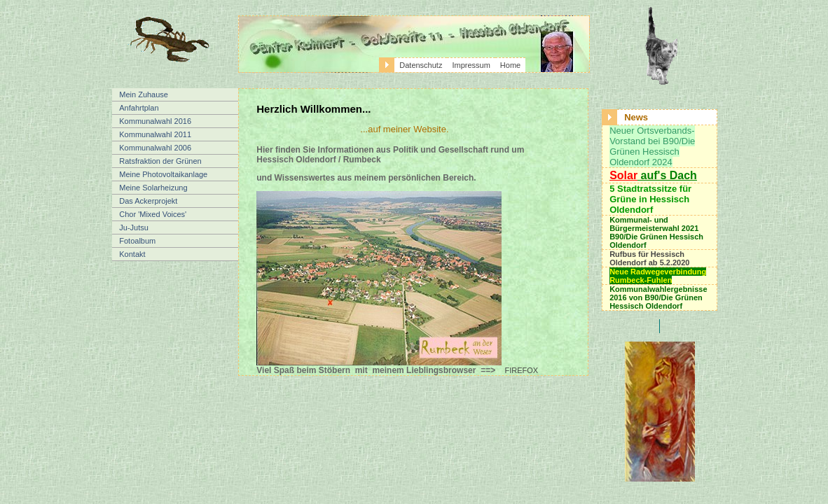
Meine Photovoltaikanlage (163, 174)
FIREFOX (522, 370)
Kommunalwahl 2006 (155, 148)
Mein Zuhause (144, 94)
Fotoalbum (137, 241)
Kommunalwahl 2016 (155, 121)
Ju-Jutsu (134, 227)
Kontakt (132, 254)
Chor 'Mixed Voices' (153, 214)
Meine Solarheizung (153, 188)
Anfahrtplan (139, 108)
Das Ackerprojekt (148, 201)
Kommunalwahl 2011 (155, 134)
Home (510, 65)
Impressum (471, 65)
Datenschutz (421, 65)
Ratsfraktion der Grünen (160, 161)
